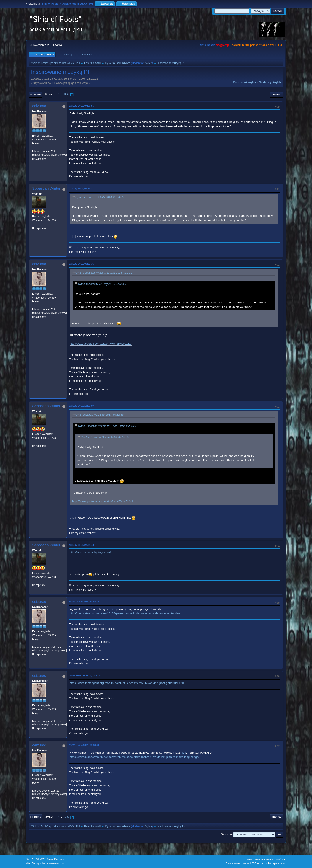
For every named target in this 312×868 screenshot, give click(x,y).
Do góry (36, 817)
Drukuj (276, 95)
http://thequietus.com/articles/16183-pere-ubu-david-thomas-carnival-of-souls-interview (125, 613)
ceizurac (39, 106)
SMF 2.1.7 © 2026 (36, 859)
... (63, 94)
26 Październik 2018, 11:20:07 (85, 675)
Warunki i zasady (264, 859)
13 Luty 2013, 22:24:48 (81, 545)
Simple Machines (55, 859)
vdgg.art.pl (223, 45)
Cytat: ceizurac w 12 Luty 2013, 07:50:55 (99, 197)
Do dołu (35, 95)
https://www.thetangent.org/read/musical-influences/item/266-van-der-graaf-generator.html (127, 683)
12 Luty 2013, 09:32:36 (81, 264)
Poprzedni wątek (245, 82)
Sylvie (148, 63)
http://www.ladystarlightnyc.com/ (90, 552)
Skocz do (226, 834)
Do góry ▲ (280, 859)
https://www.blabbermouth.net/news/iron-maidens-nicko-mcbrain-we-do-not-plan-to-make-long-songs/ (134, 757)
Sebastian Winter (46, 188)
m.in (111, 609)
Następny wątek (270, 82)
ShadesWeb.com (55, 863)
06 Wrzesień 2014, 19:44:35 (84, 602)
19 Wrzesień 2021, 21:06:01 (84, 745)
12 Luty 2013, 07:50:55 (81, 106)
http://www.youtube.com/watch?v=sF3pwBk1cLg (101, 344)
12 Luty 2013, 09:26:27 (81, 188)
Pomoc (249, 859)
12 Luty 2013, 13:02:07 (81, 406)
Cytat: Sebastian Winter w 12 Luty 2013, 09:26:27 (105, 273)
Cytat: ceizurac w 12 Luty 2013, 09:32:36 (99, 415)
